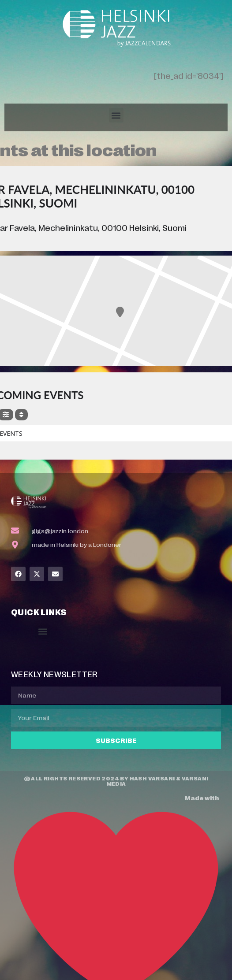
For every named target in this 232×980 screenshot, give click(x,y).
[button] (116, 115)
